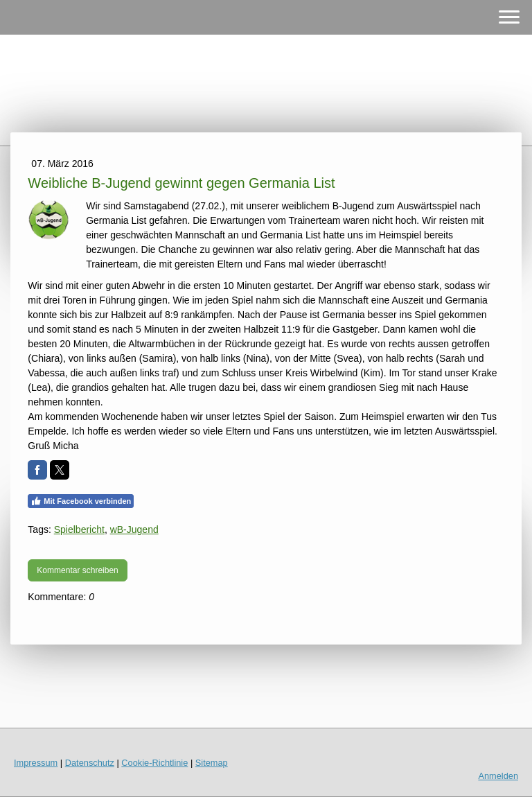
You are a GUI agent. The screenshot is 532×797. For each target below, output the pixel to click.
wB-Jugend (134, 529)
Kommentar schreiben (77, 570)
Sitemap (212, 763)
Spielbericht (79, 529)
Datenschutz (90, 763)
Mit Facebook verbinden (81, 501)
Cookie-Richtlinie (154, 763)
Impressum (36, 763)
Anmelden (498, 776)
